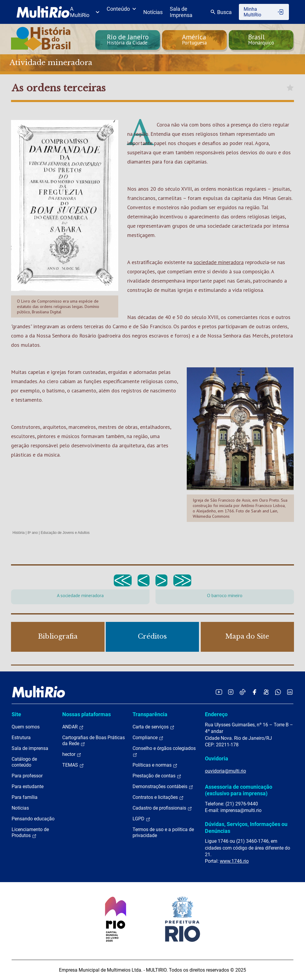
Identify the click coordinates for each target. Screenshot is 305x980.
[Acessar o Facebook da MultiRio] (254, 692)
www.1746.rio (234, 861)
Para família (25, 797)
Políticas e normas (155, 765)
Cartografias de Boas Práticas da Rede (94, 741)
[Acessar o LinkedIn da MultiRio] (290, 692)
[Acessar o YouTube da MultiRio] (219, 692)
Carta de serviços (154, 727)
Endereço (216, 714)
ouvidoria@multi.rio (225, 771)
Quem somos (26, 727)
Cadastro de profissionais (162, 808)
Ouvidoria (217, 758)
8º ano (32, 533)
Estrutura (21, 738)
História (19, 533)
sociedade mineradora (219, 262)
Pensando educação (33, 819)
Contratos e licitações (158, 797)
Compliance (148, 738)
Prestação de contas (157, 776)
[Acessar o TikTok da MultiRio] (243, 692)
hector (72, 754)
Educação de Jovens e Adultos (65, 533)
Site (16, 714)
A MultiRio (85, 12)
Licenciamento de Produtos (30, 833)
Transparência (150, 714)
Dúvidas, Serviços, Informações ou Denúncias (246, 827)
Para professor (27, 776)
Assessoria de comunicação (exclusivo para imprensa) (239, 790)
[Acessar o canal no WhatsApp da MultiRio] (278, 692)
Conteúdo (121, 9)
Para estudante (28, 786)
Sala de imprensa (30, 748)
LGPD (141, 819)
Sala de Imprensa (181, 12)
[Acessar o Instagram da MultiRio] (231, 692)
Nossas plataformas (87, 714)
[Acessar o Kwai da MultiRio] (266, 692)
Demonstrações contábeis (163, 787)
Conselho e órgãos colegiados (164, 751)
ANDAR (73, 727)
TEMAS (73, 765)
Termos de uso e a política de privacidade (163, 832)
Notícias (153, 12)
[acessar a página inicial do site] (43, 12)
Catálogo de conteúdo (24, 762)
